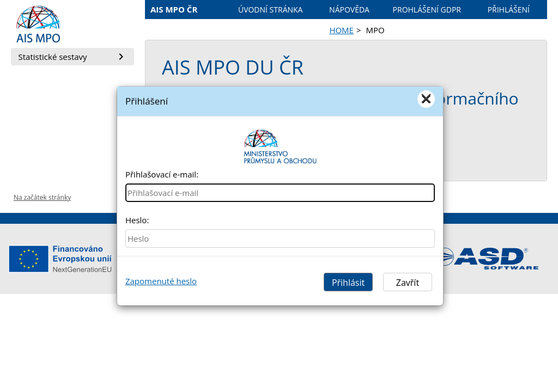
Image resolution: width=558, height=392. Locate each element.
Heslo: (137, 220)
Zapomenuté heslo (161, 281)
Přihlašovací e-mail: (162, 174)
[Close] (426, 99)
